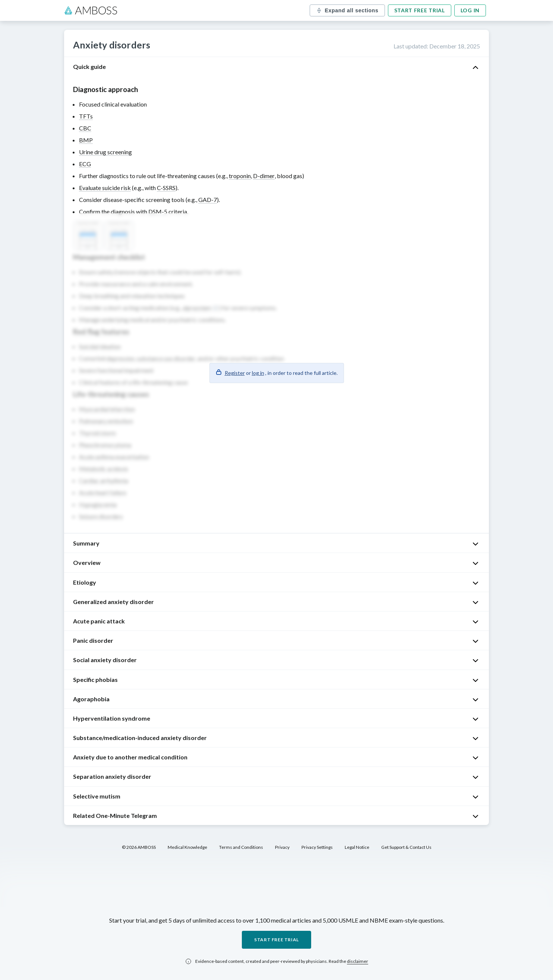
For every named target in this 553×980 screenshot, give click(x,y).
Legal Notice (357, 847)
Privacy (282, 847)
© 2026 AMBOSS (139, 847)
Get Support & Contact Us (406, 847)
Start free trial (420, 10)
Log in (470, 10)
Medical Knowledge (187, 847)
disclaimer (358, 961)
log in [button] (258, 373)
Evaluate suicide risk (105, 188)
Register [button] (235, 373)
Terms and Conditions (241, 847)
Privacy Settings (317, 847)
